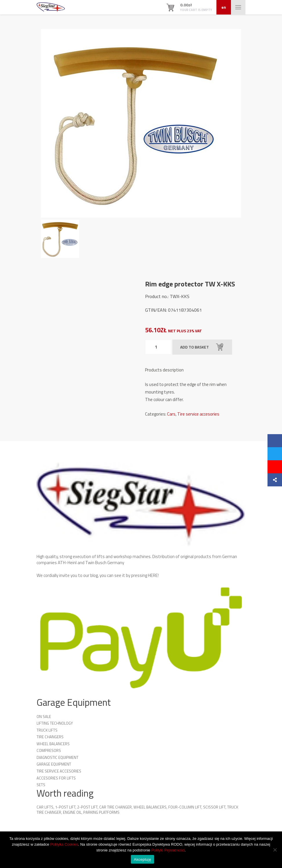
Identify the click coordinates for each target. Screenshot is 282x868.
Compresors (49, 750)
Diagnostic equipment (57, 757)
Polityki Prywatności (168, 850)
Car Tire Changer (115, 807)
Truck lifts (47, 730)
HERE (153, 575)
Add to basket (202, 347)
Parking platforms (101, 812)
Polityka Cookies (64, 844)
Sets (41, 785)
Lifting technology (55, 723)
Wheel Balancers (53, 744)
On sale (44, 717)
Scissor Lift (214, 807)
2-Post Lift (87, 807)
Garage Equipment (54, 764)
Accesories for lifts (56, 778)
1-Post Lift (65, 807)
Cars (171, 414)
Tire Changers (50, 737)
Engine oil (72, 812)
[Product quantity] (158, 347)
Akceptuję (142, 859)
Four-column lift (185, 807)
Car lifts (45, 807)
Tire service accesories (198, 414)
